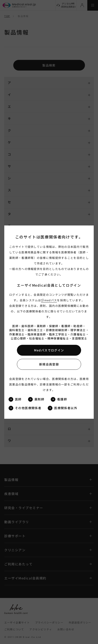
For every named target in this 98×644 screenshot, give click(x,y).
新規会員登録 (49, 364)
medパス (51, 300)
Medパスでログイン (49, 350)
